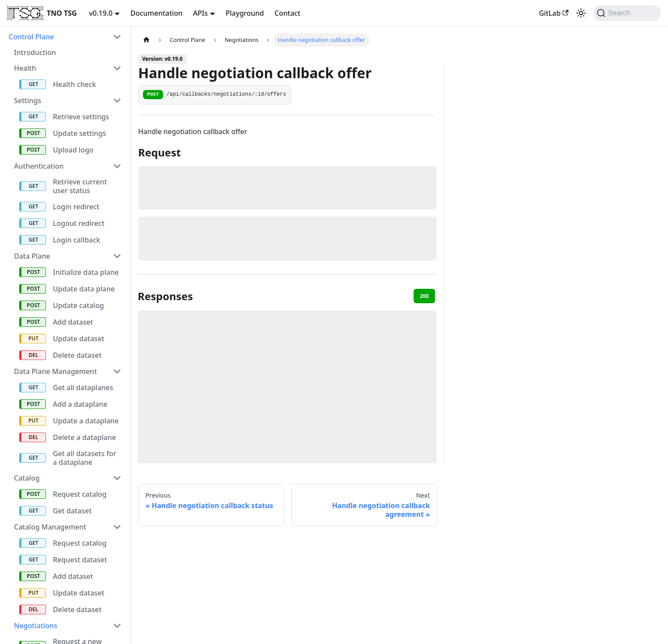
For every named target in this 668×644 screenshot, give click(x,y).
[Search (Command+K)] (627, 13)
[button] (65, 37)
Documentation (156, 13)
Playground (245, 13)
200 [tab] (424, 296)
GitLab (554, 13)
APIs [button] (201, 13)
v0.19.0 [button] (101, 13)
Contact (287, 13)
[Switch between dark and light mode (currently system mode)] (581, 13)
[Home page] (146, 40)
